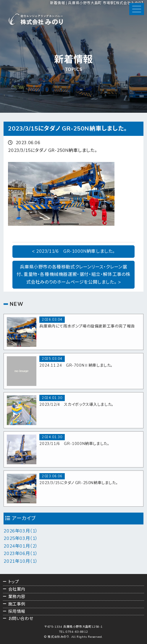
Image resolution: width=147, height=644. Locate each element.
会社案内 (17, 589)
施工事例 (17, 604)
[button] (137, 9)
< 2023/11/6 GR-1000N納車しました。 (73, 251)
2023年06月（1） (21, 554)
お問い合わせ (21, 619)
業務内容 (17, 597)
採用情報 (17, 612)
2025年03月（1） (21, 538)
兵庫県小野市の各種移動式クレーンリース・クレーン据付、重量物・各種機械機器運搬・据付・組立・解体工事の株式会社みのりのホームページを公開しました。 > (73, 275)
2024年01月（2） (21, 546)
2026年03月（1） (21, 531)
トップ (14, 582)
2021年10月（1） (21, 561)
